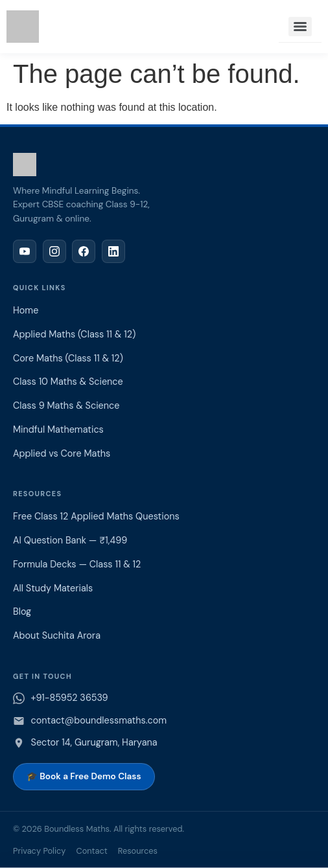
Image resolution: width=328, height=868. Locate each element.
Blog (22, 611)
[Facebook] (84, 251)
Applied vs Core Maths (62, 453)
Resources (138, 851)
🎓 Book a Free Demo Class (84, 776)
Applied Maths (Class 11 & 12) (74, 334)
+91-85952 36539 (70, 698)
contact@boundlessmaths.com (99, 720)
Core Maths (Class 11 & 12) (68, 358)
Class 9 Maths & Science (66, 405)
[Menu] (300, 27)
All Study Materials (53, 588)
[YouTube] (25, 251)
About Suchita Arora (57, 635)
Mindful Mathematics (58, 429)
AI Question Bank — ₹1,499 (70, 540)
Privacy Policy (39, 851)
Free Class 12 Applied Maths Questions (96, 516)
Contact (91, 851)
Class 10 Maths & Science (68, 382)
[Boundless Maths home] (164, 165)
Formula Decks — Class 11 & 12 (77, 564)
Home (26, 310)
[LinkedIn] (113, 251)
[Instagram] (54, 251)
